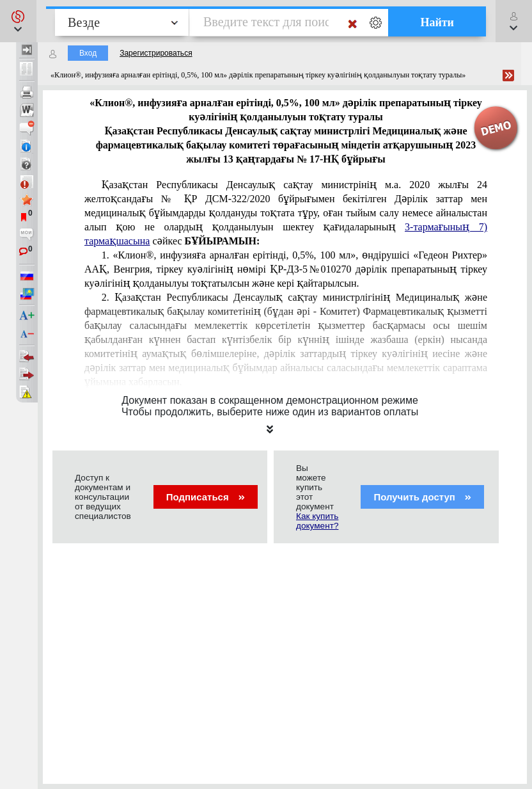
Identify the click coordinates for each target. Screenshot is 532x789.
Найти (437, 22)
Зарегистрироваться (156, 53)
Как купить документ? (317, 521)
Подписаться (206, 497)
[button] (18, 21)
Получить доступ (422, 497)
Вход (88, 53)
